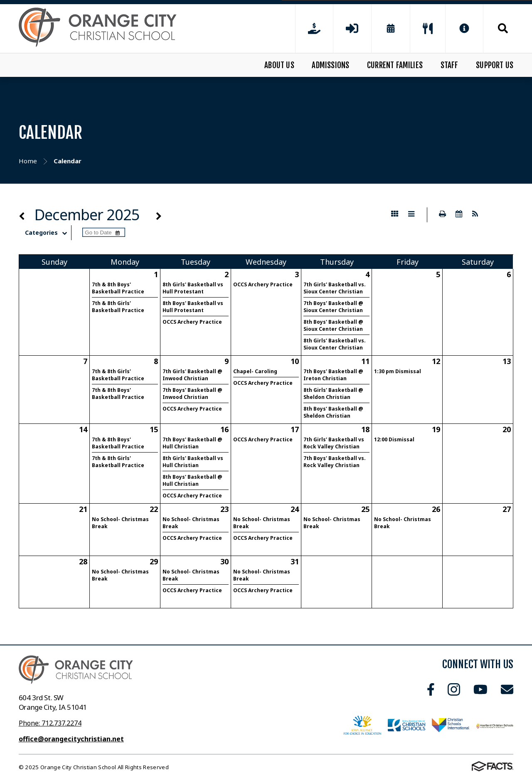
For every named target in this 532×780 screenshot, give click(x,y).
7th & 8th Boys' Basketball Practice (118, 288)
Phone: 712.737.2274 (50, 723)
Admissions (330, 65)
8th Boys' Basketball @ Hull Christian (192, 480)
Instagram (454, 689)
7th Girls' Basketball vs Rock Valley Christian (334, 443)
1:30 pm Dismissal (398, 371)
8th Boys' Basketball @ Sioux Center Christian (333, 325)
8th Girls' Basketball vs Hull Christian (193, 462)
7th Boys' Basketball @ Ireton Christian (333, 375)
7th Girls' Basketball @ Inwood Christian (192, 375)
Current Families (395, 65)
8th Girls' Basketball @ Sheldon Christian (333, 394)
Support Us (495, 65)
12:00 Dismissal (394, 439)
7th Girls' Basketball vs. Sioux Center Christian (335, 288)
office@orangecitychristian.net (71, 739)
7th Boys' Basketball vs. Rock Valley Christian (335, 462)
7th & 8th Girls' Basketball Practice (118, 307)
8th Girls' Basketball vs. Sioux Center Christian (335, 344)
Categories (48, 233)
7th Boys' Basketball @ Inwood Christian (192, 394)
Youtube (480, 689)
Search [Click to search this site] (503, 28)
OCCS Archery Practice (192, 322)
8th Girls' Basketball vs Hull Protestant (193, 288)
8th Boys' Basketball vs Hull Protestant (193, 307)
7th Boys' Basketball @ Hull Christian (192, 443)
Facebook (431, 689)
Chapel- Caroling (255, 371)
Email (507, 689)
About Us (279, 65)
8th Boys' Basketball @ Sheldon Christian (333, 412)
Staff (449, 65)
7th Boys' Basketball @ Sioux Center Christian (333, 307)
